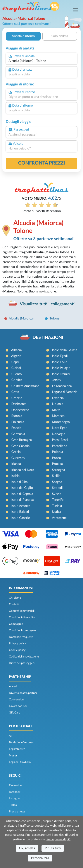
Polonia (57, 452)
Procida (57, 464)
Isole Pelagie (61, 368)
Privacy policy (17, 644)
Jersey (57, 380)
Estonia (17, 416)
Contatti (14, 604)
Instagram (15, 798)
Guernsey (18, 458)
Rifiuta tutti (53, 848)
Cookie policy (17, 650)
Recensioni (16, 785)
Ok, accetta (27, 848)
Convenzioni (17, 700)
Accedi (13, 686)
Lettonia (58, 398)
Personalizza (40, 858)
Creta (15, 392)
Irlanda (16, 464)
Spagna (57, 482)
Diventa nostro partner (23, 693)
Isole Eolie (60, 362)
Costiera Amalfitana (25, 386)
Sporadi (57, 488)
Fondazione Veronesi (22, 742)
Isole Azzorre (21, 506)
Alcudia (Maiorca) (21, 318)
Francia (16, 428)
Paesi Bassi (60, 440)
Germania (18, 434)
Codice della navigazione (24, 657)
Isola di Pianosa (22, 500)
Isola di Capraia (22, 494)
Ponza (56, 458)
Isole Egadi (60, 356)
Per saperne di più (59, 839)
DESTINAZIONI (48, 338)
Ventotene (59, 518)
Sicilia (56, 476)
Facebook (15, 792)
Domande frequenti (21, 637)
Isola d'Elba (19, 482)
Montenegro (61, 422)
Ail (11, 736)
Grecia (16, 452)
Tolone (54, 318)
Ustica (56, 512)
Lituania (58, 404)
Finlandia (18, 422)
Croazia (17, 398)
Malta (56, 410)
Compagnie (16, 624)
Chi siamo (15, 598)
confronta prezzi (42, 163)
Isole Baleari (20, 512)
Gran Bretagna (22, 440)
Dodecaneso (20, 410)
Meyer (13, 756)
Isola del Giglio (22, 488)
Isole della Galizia (65, 350)
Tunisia (57, 506)
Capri (15, 362)
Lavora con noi (18, 706)
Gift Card (15, 713)
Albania (16, 350)
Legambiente (17, 749)
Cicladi (16, 368)
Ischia (15, 476)
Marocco (58, 416)
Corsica (17, 380)
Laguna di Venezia (65, 392)
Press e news (17, 812)
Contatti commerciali (22, 611)
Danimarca (19, 404)
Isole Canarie (21, 518)
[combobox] (41, 61)
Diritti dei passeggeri (22, 663)
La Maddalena (62, 386)
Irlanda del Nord (23, 470)
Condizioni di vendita (22, 617)
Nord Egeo (60, 428)
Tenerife (58, 500)
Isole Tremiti (61, 374)
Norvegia (59, 434)
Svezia (57, 494)
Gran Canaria (20, 446)
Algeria (16, 356)
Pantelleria (60, 446)
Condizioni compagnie (22, 630)
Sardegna (58, 470)
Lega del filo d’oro (20, 762)
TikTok (13, 805)
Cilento (17, 374)
